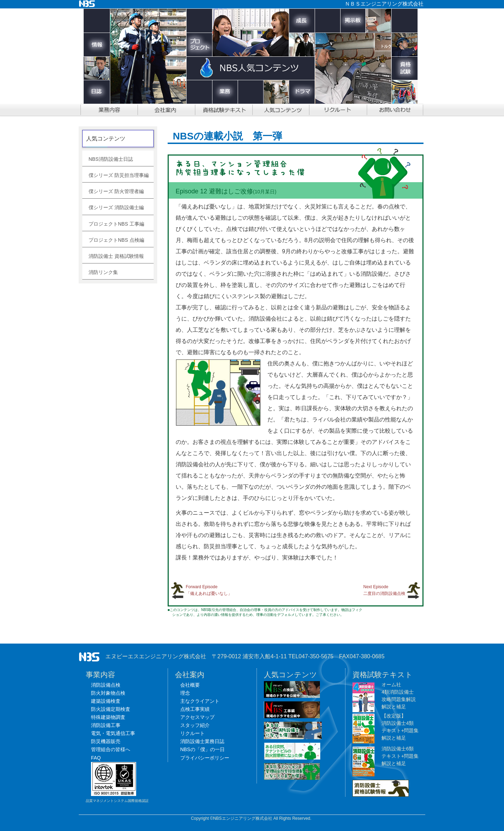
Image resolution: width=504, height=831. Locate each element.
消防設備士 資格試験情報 (116, 256)
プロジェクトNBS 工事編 (116, 224)
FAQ (96, 758)
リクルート (192, 733)
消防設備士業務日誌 (202, 741)
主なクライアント (200, 701)
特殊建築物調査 (108, 717)
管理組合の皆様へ (111, 749)
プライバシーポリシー (205, 758)
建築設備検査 (106, 701)
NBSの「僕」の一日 (202, 749)
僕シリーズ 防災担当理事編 (119, 175)
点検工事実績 (195, 709)
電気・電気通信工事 (113, 733)
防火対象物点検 (108, 693)
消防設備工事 (106, 725)
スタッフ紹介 (195, 725)
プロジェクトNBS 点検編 (116, 240)
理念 (185, 693)
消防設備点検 (106, 685)
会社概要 (190, 685)
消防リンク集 (103, 272)
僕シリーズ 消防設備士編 (116, 207)
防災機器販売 (106, 741)
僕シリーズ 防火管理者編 (116, 191)
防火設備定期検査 (111, 709)
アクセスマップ (197, 717)
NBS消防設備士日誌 (111, 159)
